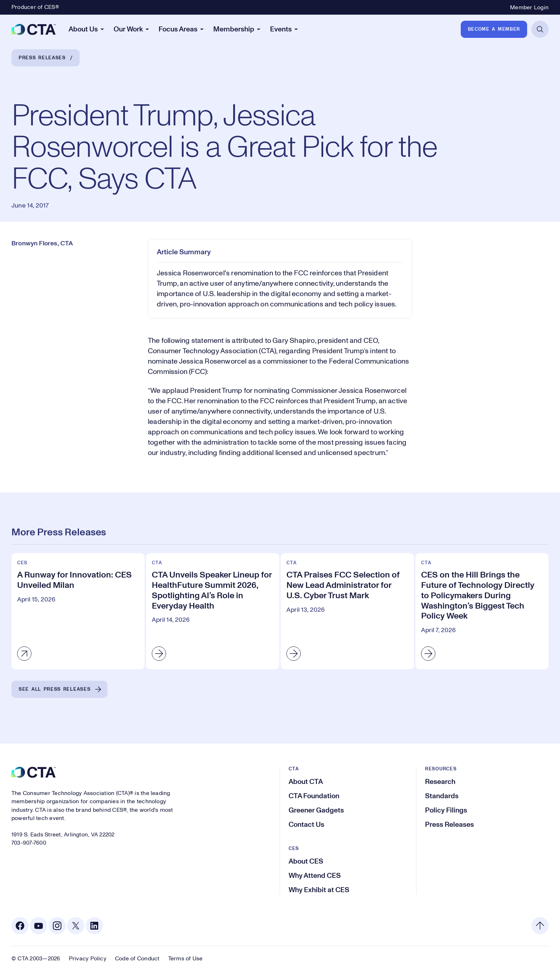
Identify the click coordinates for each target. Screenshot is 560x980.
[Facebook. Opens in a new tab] (20, 926)
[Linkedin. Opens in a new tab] (94, 926)
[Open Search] (540, 29)
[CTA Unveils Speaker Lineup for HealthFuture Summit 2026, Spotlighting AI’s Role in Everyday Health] (213, 611)
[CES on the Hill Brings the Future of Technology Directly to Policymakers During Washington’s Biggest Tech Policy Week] (482, 611)
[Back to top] (540, 926)
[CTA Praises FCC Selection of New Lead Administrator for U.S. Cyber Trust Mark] (347, 611)
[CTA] (34, 29)
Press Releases (42, 58)
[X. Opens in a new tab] (76, 926)
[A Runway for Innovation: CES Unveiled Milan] (78, 611)
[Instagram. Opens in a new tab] (57, 926)
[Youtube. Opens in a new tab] (39, 926)
